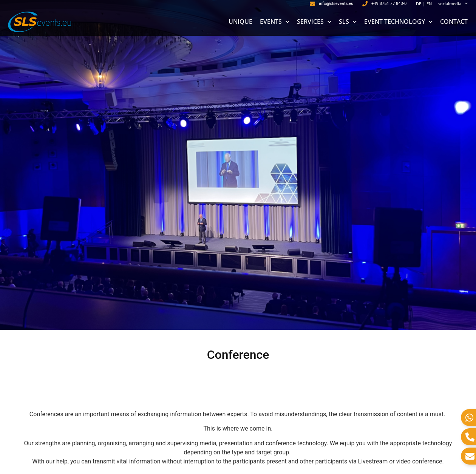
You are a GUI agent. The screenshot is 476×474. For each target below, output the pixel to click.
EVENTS (275, 22)
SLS (348, 22)
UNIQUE (240, 22)
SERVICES (314, 22)
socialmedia (453, 4)
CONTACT (454, 22)
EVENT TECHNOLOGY (398, 22)
